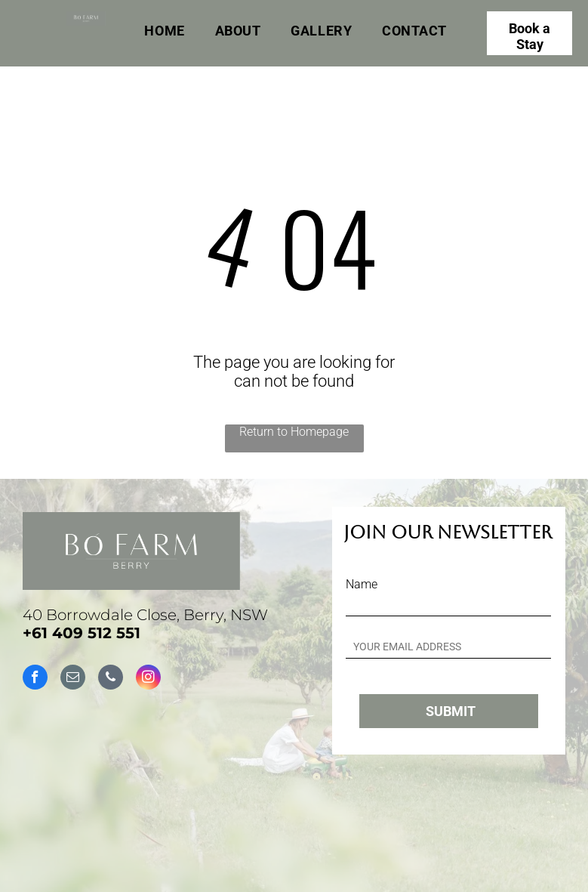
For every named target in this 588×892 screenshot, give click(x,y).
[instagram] (148, 679)
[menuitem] (164, 31)
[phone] (111, 679)
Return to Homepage (294, 432)
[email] (73, 679)
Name (362, 584)
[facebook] (35, 679)
